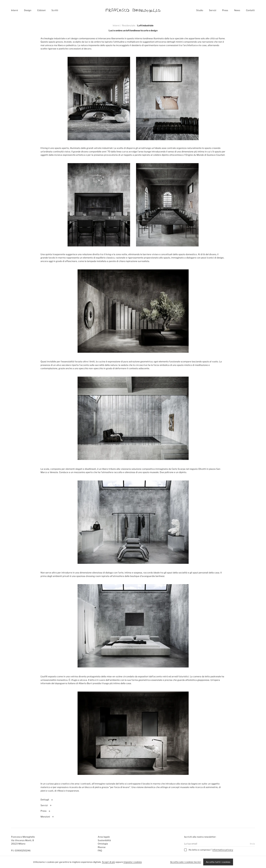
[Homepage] (133, 10)
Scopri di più (108, 862)
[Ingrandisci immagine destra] (167, 99)
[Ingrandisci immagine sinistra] (99, 99)
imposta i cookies (133, 862)
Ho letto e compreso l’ (200, 850)
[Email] (216, 844)
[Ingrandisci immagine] (133, 311)
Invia (252, 844)
